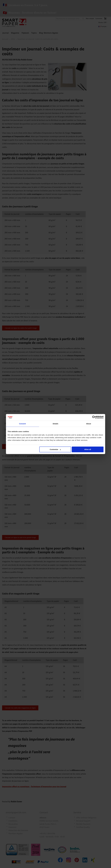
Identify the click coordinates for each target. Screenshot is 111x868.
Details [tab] (56, 424)
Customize (55, 449)
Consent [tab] (22, 424)
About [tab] (89, 424)
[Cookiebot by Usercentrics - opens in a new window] (94, 417)
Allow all (88, 449)
